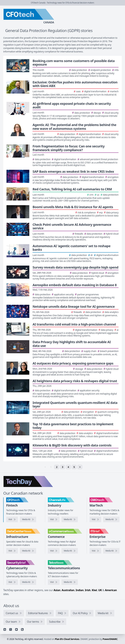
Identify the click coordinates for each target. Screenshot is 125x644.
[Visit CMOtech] (95, 519)
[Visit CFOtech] (12, 519)
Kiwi (94, 590)
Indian (80, 590)
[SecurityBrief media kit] (28, 582)
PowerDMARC (110, 639)
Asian (57, 590)
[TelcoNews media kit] (70, 582)
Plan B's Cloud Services (67, 639)
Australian (68, 590)
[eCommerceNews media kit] (70, 551)
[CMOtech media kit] (111, 519)
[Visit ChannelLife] (54, 519)
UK (100, 590)
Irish (88, 590)
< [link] (45, 467)
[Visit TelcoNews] (54, 582)
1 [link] (51, 467)
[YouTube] (16, 629)
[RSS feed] (22, 629)
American (111, 590)
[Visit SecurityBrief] (12, 582)
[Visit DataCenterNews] (12, 551)
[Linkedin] (5, 629)
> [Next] (80, 467)
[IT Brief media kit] (111, 551)
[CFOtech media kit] (28, 519)
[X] (11, 629)
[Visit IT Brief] (95, 551)
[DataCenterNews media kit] (28, 551)
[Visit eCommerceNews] (54, 551)
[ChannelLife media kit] (70, 519)
